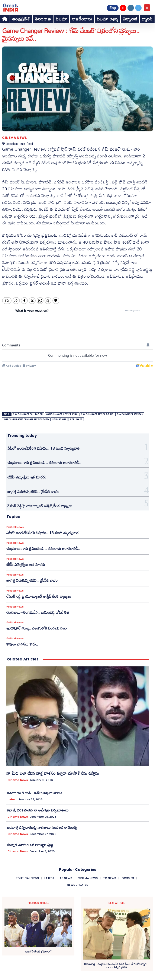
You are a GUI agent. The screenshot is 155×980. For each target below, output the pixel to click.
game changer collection (28, 414)
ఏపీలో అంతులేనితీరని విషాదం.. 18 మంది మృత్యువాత (43, 448)
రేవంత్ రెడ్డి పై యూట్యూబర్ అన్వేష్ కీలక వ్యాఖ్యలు (40, 506)
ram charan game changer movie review (26, 419)
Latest (12, 800)
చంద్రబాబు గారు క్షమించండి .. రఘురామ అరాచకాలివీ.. (44, 462)
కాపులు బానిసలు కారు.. (22, 644)
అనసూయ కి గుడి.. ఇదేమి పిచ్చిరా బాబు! (34, 793)
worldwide (76, 419)
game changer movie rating (62, 414)
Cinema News (15, 138)
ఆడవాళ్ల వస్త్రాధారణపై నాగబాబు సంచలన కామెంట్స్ (42, 827)
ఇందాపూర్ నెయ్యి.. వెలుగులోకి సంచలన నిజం (37, 628)
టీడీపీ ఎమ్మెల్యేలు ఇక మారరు (27, 477)
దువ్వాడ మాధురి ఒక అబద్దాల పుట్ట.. (31, 845)
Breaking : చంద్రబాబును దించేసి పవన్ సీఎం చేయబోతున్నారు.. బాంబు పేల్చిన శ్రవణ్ (117, 966)
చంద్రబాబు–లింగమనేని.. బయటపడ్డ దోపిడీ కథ (38, 612)
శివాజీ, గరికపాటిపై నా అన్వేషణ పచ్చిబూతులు (37, 810)
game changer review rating (97, 414)
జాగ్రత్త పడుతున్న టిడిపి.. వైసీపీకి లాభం (33, 491)
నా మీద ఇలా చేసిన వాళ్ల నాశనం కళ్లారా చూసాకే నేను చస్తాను (53, 773)
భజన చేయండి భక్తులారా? (38, 952)
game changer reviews (130, 414)
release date (59, 419)
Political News (15, 527)
